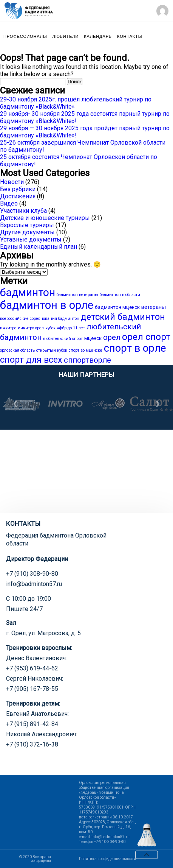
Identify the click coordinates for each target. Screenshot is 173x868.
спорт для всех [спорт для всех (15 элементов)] (31, 360)
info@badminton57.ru (34, 584)
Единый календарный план (39, 247)
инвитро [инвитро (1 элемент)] (8, 328)
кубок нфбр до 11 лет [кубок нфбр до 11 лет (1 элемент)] (65, 328)
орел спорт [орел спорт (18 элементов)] (146, 337)
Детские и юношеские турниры (45, 218)
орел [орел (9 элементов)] (112, 337)
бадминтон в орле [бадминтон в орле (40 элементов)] (47, 305)
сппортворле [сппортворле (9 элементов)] (87, 360)
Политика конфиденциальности (107, 859)
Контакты (130, 37)
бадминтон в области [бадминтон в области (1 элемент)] (120, 295)
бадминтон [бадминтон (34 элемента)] (28, 292)
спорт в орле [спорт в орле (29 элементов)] (135, 348)
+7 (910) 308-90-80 (32, 574)
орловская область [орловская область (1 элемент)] (17, 350)
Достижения (18, 196)
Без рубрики (18, 189)
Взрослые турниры (27, 225)
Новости (12, 182)
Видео (9, 203)
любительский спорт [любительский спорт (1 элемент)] (63, 339)
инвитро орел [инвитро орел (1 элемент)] (31, 328)
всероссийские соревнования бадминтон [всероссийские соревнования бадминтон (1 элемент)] (40, 319)
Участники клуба (23, 211)
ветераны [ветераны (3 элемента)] (154, 307)
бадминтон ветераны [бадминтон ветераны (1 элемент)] (77, 295)
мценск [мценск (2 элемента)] (93, 338)
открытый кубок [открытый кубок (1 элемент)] (52, 350)
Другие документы (27, 232)
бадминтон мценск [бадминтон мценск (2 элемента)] (117, 307)
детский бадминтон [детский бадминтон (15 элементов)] (123, 317)
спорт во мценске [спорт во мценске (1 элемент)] (86, 350)
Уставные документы (31, 239)
